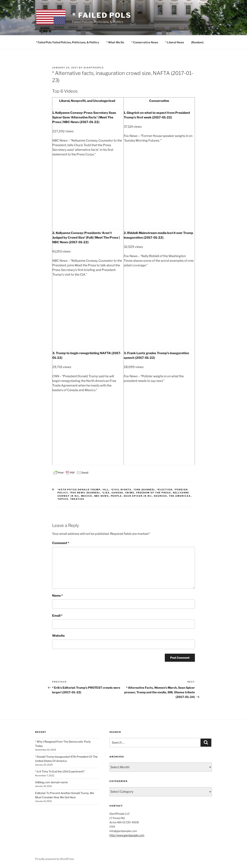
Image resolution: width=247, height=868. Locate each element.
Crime (130, 493)
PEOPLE (116, 496)
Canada (118, 493)
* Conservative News (145, 42)
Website (58, 636)
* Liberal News (175, 42)
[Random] (197, 42)
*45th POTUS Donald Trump (79, 490)
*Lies (106, 493)
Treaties (77, 499)
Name (58, 596)
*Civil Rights (121, 490)
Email (57, 616)
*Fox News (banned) (85, 493)
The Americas (180, 496)
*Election (165, 490)
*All (106, 490)
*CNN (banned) (144, 490)
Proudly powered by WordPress (55, 859)
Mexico (87, 496)
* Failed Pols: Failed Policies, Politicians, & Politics (67, 42)
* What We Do (115, 42)
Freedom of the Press (154, 493)
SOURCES (161, 496)
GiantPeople (94, 68)
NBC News (102, 496)
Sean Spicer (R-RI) (138, 496)
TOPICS (63, 499)
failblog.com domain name (51, 782)
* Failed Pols (102, 15)
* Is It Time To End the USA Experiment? (60, 771)
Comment (61, 543)
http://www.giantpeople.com (127, 835)
